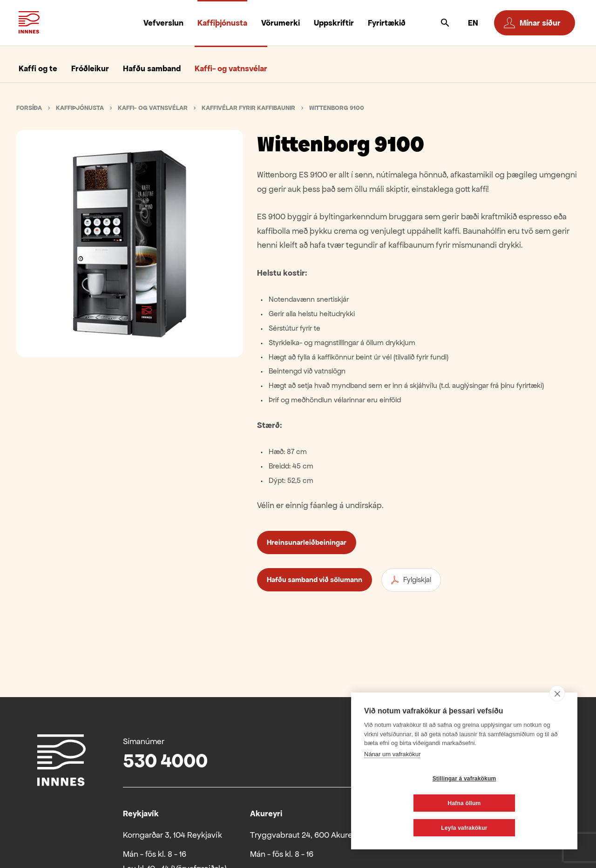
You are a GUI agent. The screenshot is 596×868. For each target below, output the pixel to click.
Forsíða (29, 108)
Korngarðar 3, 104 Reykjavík (173, 835)
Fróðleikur (90, 68)
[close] (557, 718)
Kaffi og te (38, 68)
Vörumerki (281, 23)
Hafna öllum (520, 803)
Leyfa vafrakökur (464, 828)
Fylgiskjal (411, 580)
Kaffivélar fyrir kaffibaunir (248, 108)
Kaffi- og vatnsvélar (231, 68)
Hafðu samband (152, 68)
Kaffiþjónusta (222, 23)
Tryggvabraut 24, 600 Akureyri (306, 835)
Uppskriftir (334, 23)
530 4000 (165, 761)
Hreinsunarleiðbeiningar (307, 542)
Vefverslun (163, 23)
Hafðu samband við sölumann (315, 580)
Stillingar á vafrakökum (409, 803)
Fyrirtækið (387, 23)
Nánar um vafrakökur (392, 779)
